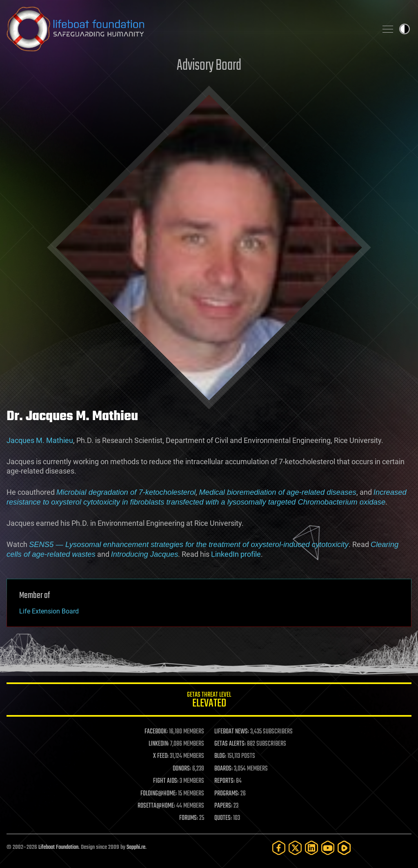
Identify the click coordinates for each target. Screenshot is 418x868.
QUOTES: (223, 818)
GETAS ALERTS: (230, 744)
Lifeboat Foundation (58, 847)
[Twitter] (295, 848)
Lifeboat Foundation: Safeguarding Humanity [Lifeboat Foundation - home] (189, 29)
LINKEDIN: (159, 744)
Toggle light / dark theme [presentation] (405, 29)
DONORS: (182, 769)
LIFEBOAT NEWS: (232, 732)
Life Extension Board (49, 611)
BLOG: (220, 756)
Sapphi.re (136, 847)
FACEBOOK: (156, 732)
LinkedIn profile (236, 554)
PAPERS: (223, 806)
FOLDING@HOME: (159, 794)
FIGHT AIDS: (166, 781)
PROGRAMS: (227, 794)
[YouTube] (328, 848)
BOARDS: (223, 769)
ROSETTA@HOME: (156, 806)
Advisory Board (209, 66)
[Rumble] (344, 848)
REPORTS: (225, 781)
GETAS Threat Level (209, 701)
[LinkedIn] (311, 848)
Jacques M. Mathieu (40, 440)
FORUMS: (189, 818)
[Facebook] (279, 848)
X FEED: (161, 756)
